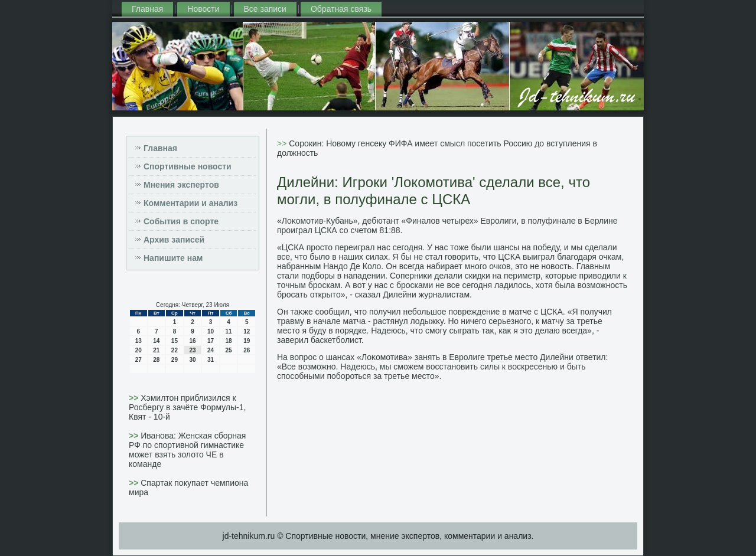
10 (211, 331)
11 (229, 331)
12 (247, 331)
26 (247, 350)
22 (175, 350)
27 (139, 360)
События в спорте (181, 221)
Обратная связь (341, 9)
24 (211, 350)
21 (156, 350)
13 (139, 341)
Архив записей (174, 240)
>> (135, 398)
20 (139, 350)
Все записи (265, 9)
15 (175, 341)
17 (211, 341)
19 (247, 341)
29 (175, 360)
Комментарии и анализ (190, 203)
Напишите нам (173, 258)
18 (229, 341)
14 (156, 341)
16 (192, 341)
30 (192, 360)
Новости (203, 9)
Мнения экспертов (181, 185)
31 (211, 360)
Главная (147, 9)
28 (156, 360)
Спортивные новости (188, 166)
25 (229, 350)
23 (192, 350)
